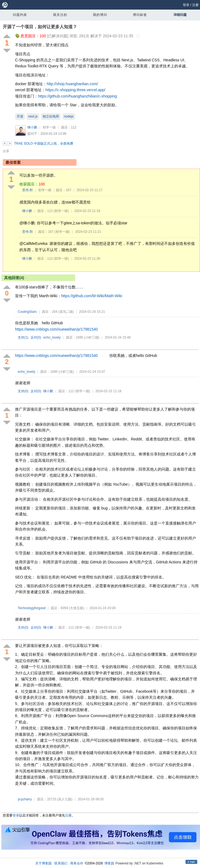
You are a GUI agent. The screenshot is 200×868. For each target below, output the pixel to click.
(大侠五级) (77, 608)
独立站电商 (51, 116)
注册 (195, 5)
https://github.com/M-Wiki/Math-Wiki (92, 296)
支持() (23, 337)
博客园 (109, 863)
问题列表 (20, 15)
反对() (36, 337)
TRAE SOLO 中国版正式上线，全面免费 (44, 144)
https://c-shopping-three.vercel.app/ (75, 90)
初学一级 (49, 127)
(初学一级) (61, 211)
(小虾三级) (92, 337)
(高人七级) (65, 799)
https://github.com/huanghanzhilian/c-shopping (77, 96)
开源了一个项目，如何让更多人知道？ (40, 27)
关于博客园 (43, 863)
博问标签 (140, 15)
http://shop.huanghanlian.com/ (72, 84)
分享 (6, 151)
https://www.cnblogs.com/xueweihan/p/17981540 (56, 329)
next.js (33, 116)
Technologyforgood (32, 608)
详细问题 (180, 15)
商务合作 (77, 863)
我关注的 (60, 15)
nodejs (69, 116)
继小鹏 (32, 127)
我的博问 (100, 15)
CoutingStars (27, 312)
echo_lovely (52, 337)
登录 (186, 5)
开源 (20, 116)
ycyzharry (25, 799)
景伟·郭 (27, 190)
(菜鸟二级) (66, 312)
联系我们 (61, 863)
